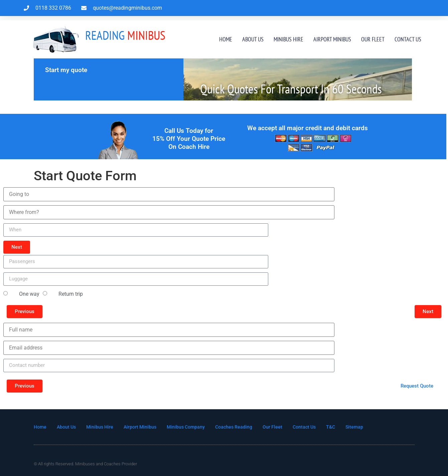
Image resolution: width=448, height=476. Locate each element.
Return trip (71, 294)
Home (226, 39)
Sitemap (367, 427)
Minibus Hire (288, 39)
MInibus (125, 35)
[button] (17, 247)
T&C (343, 427)
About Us (253, 39)
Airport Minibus (332, 39)
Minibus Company (192, 427)
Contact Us (408, 39)
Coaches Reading (242, 427)
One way (29, 294)
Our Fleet (373, 39)
